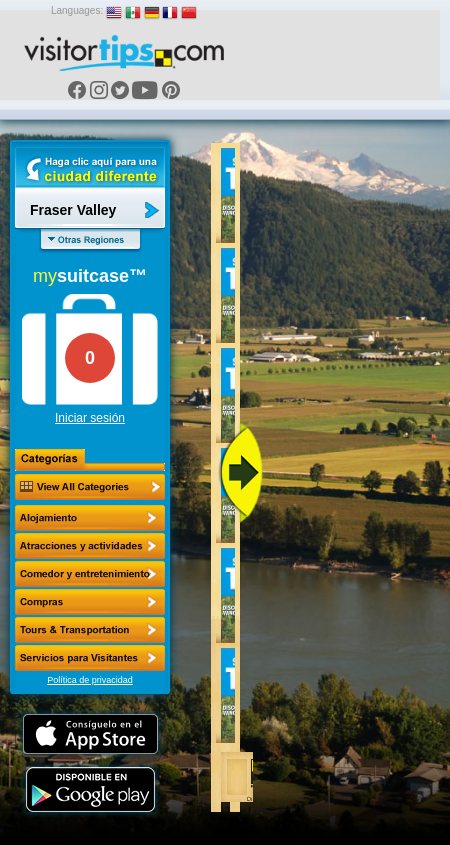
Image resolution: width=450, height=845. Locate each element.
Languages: (77, 10)
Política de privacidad (90, 680)
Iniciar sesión (90, 418)
